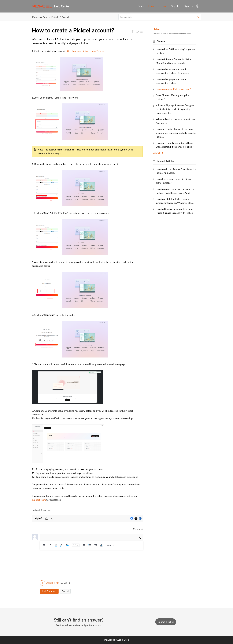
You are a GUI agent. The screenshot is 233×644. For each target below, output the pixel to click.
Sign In (175, 6)
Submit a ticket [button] (166, 622)
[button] (198, 6)
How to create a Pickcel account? (173, 89)
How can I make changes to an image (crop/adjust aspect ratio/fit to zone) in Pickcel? (176, 133)
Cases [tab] (141, 6)
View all (158, 153)
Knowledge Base (40, 17)
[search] (160, 17)
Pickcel (55, 17)
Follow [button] (157, 29)
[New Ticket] (166, 622)
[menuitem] (175, 6)
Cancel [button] (65, 591)
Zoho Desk (123, 640)
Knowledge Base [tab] (158, 6)
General (65, 17)
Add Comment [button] (49, 591)
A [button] (140, 538)
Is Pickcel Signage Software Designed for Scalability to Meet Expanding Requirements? (175, 109)
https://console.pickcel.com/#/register (86, 51)
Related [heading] (166, 161)
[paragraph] (88, 272)
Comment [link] (138, 529)
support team (39, 500)
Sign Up (188, 6)
